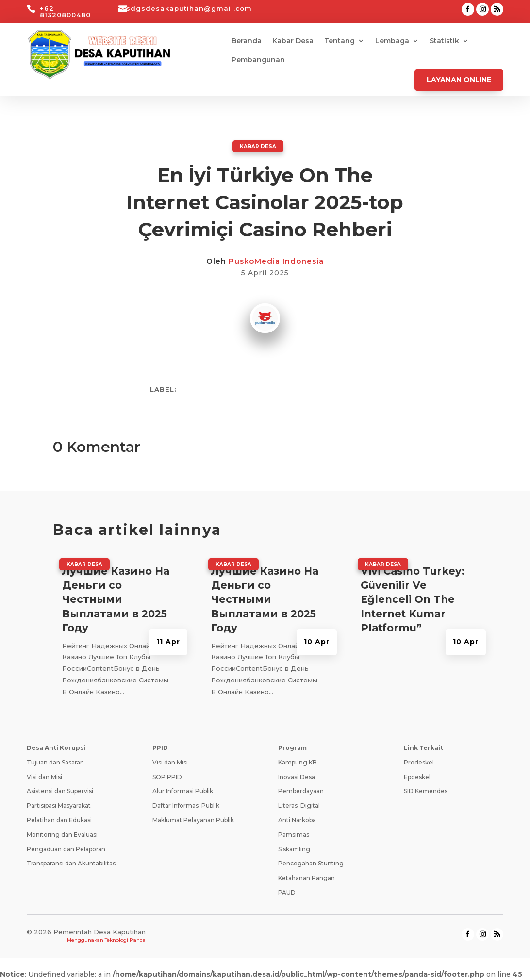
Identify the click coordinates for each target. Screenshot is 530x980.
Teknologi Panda (125, 939)
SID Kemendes (426, 790)
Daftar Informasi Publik (186, 805)
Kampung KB (298, 762)
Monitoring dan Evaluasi (62, 834)
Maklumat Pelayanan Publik (193, 820)
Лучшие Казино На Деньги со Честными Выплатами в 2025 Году (116, 599)
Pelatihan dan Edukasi (59, 820)
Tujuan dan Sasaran (55, 762)
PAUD (287, 892)
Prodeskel (419, 762)
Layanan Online (459, 80)
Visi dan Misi (44, 776)
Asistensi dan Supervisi (60, 790)
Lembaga (392, 41)
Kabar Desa (293, 41)
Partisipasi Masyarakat (59, 805)
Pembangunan (258, 60)
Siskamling (294, 849)
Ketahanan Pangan (306, 877)
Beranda (247, 41)
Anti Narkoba (297, 820)
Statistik (444, 41)
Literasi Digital (299, 805)
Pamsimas (294, 834)
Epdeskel (417, 776)
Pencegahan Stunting (311, 863)
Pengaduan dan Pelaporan (66, 849)
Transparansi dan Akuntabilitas (71, 863)
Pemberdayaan (301, 790)
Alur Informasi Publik (183, 790)
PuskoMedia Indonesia (276, 260)
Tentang (340, 41)
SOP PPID (167, 776)
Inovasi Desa (297, 776)
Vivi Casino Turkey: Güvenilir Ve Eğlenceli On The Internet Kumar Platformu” (413, 599)
